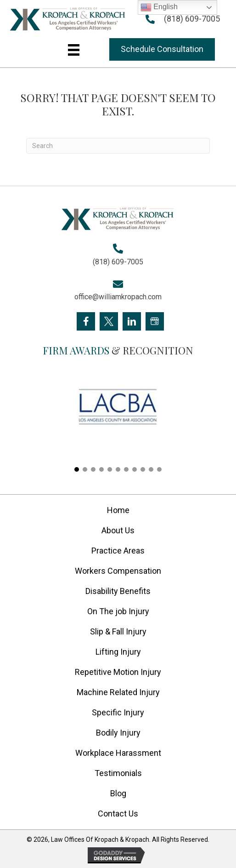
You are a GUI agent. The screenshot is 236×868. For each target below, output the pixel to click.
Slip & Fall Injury (118, 631)
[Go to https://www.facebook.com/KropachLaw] (86, 321)
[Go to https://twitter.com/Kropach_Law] (109, 321)
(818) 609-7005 (192, 19)
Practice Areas (118, 551)
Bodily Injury (118, 733)
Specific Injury (118, 712)
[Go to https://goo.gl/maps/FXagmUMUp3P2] (155, 321)
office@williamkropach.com (118, 297)
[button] (162, 49)
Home (118, 510)
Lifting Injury (118, 652)
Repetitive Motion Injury (118, 672)
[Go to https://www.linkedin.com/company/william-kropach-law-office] (132, 321)
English (159, 7)
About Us (118, 530)
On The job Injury (118, 611)
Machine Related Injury (118, 692)
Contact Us (118, 814)
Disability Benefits (118, 591)
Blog (118, 793)
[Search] (118, 146)
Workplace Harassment (118, 753)
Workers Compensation (118, 571)
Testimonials (118, 773)
